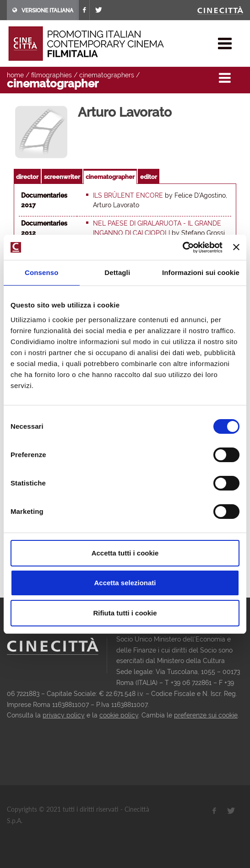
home (15, 75)
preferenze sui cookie (206, 715)
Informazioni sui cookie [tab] (201, 272)
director (27, 177)
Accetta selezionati (125, 583)
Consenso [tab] (41, 272)
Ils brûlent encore (128, 195)
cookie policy (119, 715)
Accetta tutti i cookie (125, 553)
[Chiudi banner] (236, 247)
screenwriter (62, 177)
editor (149, 177)
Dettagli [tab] (117, 272)
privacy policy (64, 715)
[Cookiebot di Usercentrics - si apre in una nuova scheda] (182, 248)
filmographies (52, 75)
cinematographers (107, 75)
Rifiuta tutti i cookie (125, 613)
